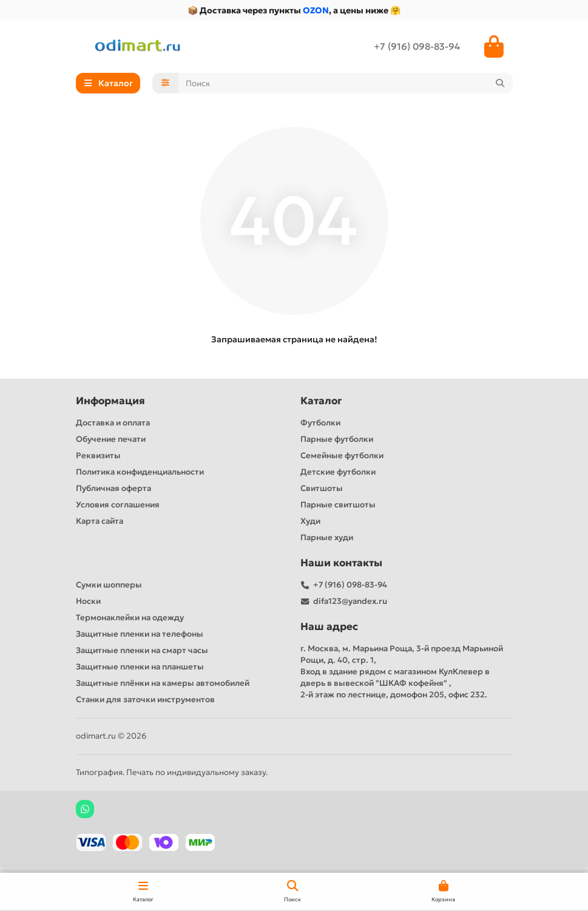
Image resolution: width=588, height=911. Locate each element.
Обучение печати (111, 439)
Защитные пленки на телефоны (140, 634)
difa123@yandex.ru (350, 601)
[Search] (346, 83)
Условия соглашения (118, 505)
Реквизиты (98, 455)
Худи (310, 521)
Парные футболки (337, 439)
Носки (88, 601)
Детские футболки (338, 472)
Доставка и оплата (113, 423)
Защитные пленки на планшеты (140, 667)
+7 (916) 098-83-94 (417, 46)
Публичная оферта (113, 488)
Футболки (320, 423)
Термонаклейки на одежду (130, 618)
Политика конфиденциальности (140, 472)
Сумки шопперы (109, 585)
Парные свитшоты (338, 505)
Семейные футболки (342, 455)
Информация (110, 401)
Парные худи (327, 537)
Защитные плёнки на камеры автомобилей (163, 683)
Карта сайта (100, 521)
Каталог (321, 401)
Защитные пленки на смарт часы (142, 650)
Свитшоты (322, 488)
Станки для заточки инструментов (145, 699)
